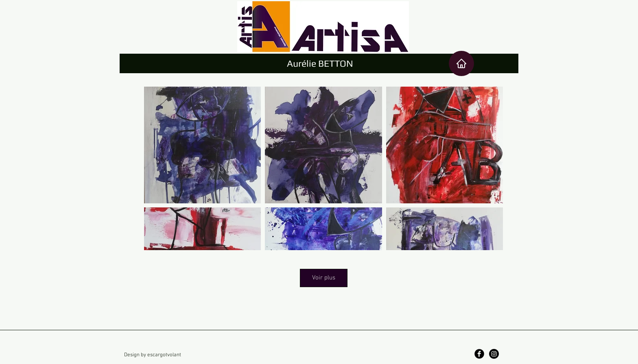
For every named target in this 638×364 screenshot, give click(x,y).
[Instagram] (494, 354)
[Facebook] (479, 354)
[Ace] (461, 63)
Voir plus (324, 278)
